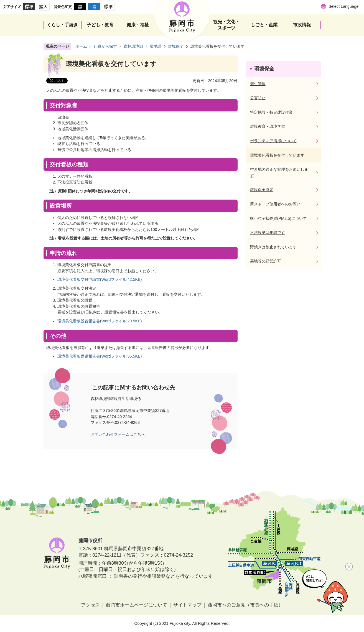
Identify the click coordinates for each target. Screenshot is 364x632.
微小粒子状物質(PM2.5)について (278, 218)
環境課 (156, 46)
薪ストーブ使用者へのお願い (275, 204)
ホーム (81, 46)
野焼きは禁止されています (273, 247)
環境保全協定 (262, 190)
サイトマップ (187, 605)
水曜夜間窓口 (93, 576)
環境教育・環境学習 (268, 126)
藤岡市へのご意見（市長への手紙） (245, 605)
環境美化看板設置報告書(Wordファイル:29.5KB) (100, 321)
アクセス (90, 605)
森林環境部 (133, 46)
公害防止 (258, 98)
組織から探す (105, 46)
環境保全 (176, 46)
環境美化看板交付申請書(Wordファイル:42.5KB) (100, 279)
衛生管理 (258, 84)
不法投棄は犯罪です (268, 233)
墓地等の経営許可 (266, 261)
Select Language (343, 6)
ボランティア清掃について (273, 141)
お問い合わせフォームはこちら (118, 434)
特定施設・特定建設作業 (271, 112)
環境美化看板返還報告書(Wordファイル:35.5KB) (100, 356)
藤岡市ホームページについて (137, 605)
